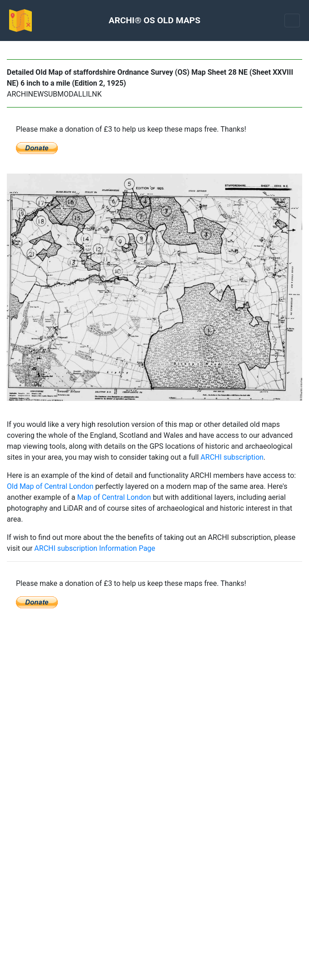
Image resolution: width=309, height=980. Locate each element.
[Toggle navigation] (292, 21)
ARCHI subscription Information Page (95, 548)
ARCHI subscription (232, 457)
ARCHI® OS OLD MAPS (154, 20)
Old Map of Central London (50, 486)
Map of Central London (114, 497)
